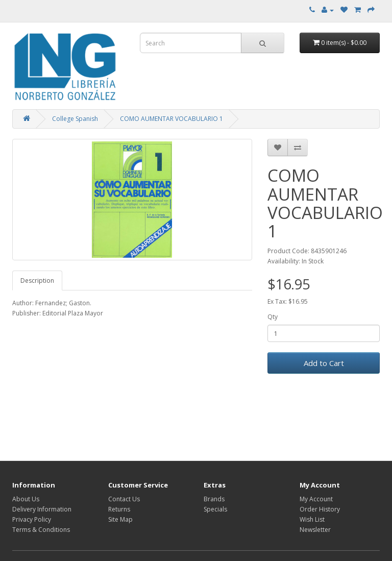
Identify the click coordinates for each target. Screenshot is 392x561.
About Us (26, 499)
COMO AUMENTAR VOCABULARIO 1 (171, 119)
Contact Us (124, 499)
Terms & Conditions (41, 530)
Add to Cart (324, 363)
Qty (273, 317)
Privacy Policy (32, 519)
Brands (214, 499)
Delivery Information (42, 509)
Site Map (120, 519)
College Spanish (75, 119)
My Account (316, 499)
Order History (320, 509)
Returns (119, 509)
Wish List (312, 519)
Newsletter (315, 530)
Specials (215, 509)
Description (37, 280)
